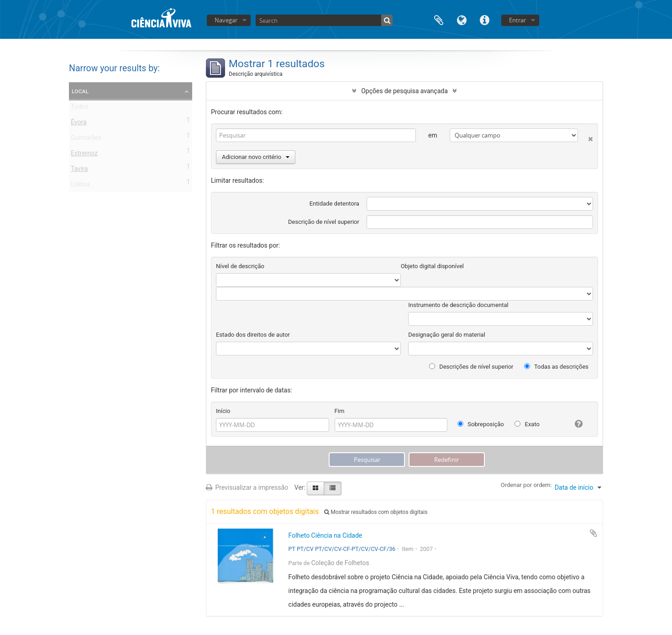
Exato (527, 424)
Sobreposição (481, 424)
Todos (80, 108)
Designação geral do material (447, 335)
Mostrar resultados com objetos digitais (376, 512)
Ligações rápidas (484, 19)
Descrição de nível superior (324, 222)
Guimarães (86, 139)
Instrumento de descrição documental (458, 305)
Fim (340, 411)
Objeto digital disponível (432, 266)
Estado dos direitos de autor (253, 335)
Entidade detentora (334, 204)
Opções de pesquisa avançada (404, 91)
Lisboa (80, 186)
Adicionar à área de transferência (593, 533)
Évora (79, 124)
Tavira (79, 170)
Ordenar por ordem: (526, 485)
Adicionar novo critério (256, 157)
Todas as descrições (556, 367)
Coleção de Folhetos (340, 563)
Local (80, 91)
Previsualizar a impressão (247, 487)
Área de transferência (439, 19)
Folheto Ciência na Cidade (325, 535)
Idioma (462, 19)
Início (223, 411)
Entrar (517, 20)
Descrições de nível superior (471, 367)
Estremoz (84, 155)
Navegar (226, 20)
